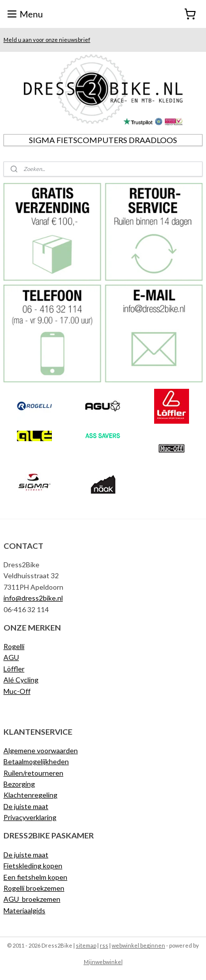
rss (104, 945)
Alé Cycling (21, 680)
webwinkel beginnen (138, 945)
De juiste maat (26, 806)
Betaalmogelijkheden (36, 761)
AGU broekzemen (32, 899)
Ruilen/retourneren (33, 773)
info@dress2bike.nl (33, 598)
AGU (11, 657)
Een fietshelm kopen (35, 877)
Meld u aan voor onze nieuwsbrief (47, 40)
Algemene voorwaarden (41, 750)
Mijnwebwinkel (103, 962)
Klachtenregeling (30, 795)
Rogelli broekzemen (34, 888)
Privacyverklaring (30, 817)
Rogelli (14, 646)
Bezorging (19, 784)
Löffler (14, 669)
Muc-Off (17, 691)
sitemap (86, 945)
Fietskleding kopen (33, 866)
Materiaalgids (24, 910)
